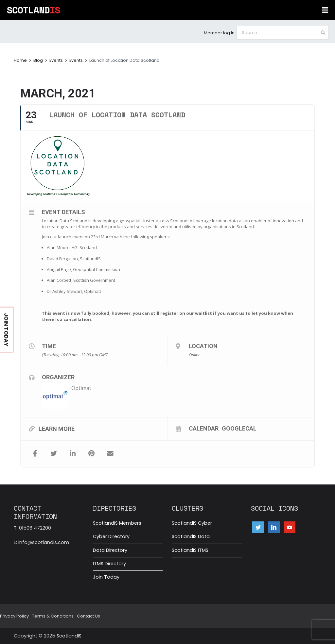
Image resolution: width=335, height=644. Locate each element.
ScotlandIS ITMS (190, 550)
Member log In (219, 33)
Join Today (106, 577)
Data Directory (110, 550)
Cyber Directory (111, 536)
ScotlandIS (69, 636)
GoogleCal (239, 428)
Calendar (204, 428)
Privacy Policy (14, 616)
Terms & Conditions (53, 616)
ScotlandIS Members (117, 523)
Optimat (81, 388)
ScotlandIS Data (191, 536)
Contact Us (88, 616)
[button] (325, 10)
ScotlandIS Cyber (192, 523)
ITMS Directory (109, 564)
